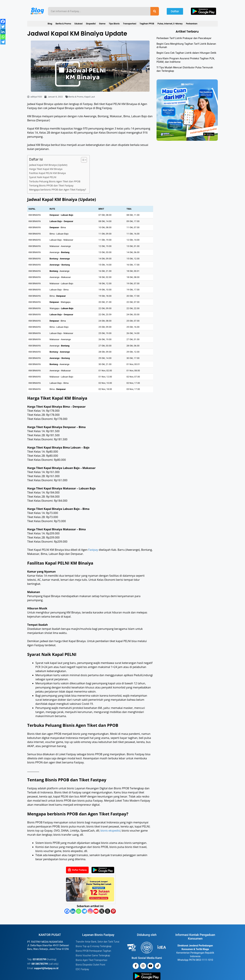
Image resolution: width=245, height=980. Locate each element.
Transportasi (130, 24)
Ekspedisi (91, 24)
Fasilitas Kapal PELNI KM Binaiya (47, 173)
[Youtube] (96, 911)
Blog (50, 24)
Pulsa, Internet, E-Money (170, 24)
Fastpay (93, 550)
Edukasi (79, 24)
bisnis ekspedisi (110, 831)
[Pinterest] (113, 911)
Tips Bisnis (114, 24)
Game (102, 24)
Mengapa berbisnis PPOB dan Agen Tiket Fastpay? (58, 190)
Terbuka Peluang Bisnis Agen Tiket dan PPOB (55, 181)
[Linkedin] (73, 911)
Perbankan (192, 24)
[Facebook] (67, 911)
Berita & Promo (63, 24)
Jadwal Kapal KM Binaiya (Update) (48, 165)
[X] (102, 911)
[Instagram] (90, 911)
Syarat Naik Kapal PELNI (43, 177)
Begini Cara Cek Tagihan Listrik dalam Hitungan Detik (186, 53)
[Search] (155, 11)
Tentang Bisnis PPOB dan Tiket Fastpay (51, 185)
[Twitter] (3, 27)
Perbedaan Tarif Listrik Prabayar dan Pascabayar (184, 38)
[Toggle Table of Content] (82, 160)
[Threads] (108, 911)
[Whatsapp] (79, 911)
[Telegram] (84, 911)
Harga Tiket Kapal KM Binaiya (46, 169)
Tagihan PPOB (147, 24)
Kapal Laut (90, 97)
